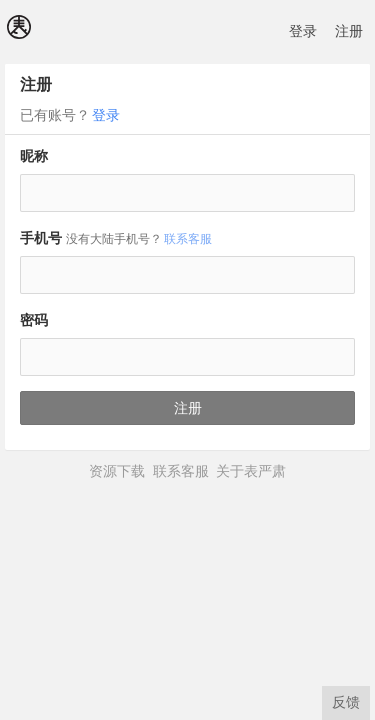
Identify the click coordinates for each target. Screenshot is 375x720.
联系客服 (188, 239)
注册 (349, 31)
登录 (303, 31)
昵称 (34, 156)
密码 (34, 320)
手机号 (117, 238)
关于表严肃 (251, 471)
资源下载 (117, 471)
